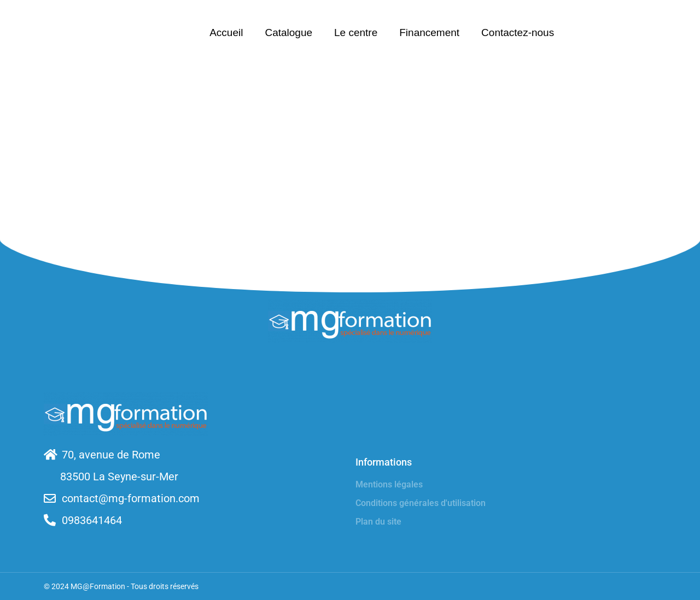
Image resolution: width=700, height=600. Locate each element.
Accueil (226, 33)
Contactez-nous (518, 33)
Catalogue (288, 33)
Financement (429, 33)
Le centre (356, 33)
